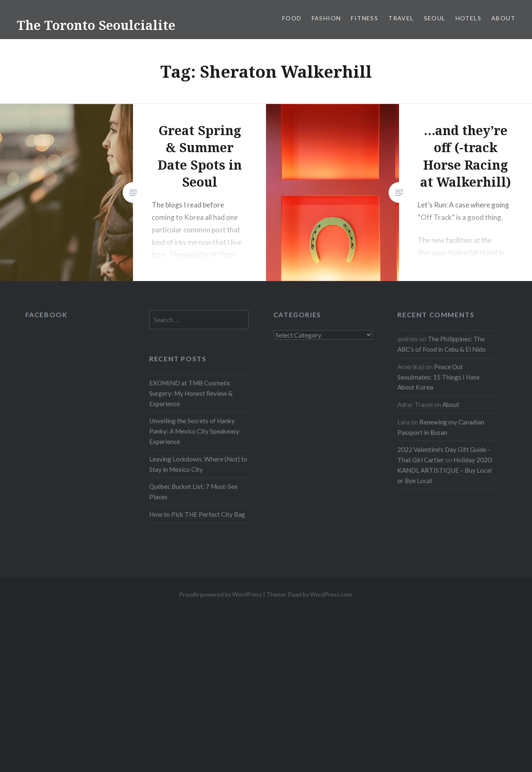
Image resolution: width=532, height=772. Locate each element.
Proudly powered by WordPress (220, 594)
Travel (401, 18)
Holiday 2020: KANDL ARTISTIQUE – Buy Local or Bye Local (445, 470)
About (503, 18)
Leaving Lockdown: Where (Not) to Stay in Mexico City (198, 464)
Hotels (468, 18)
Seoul (435, 18)
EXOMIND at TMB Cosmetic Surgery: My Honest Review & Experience (191, 393)
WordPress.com (331, 594)
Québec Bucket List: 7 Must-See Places (193, 492)
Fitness (365, 18)
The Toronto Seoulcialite (96, 25)
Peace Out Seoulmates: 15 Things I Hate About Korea (438, 377)
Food (292, 18)
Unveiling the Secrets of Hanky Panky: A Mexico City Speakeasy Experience (194, 431)
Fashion (326, 18)
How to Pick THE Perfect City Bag (197, 514)
